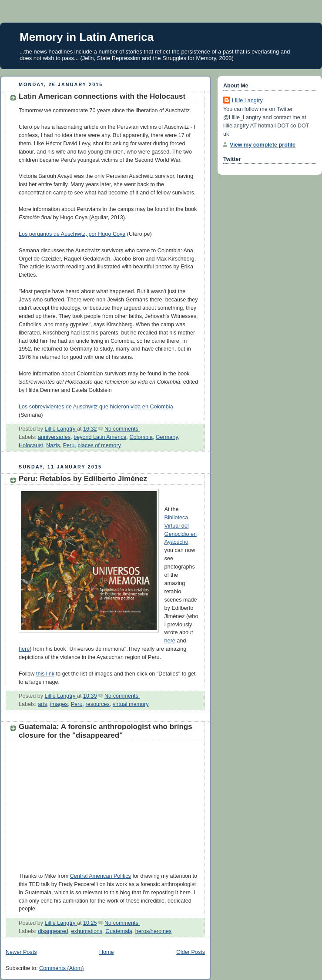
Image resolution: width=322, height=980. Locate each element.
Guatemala (119, 931)
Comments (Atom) (61, 968)
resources (98, 704)
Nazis (53, 445)
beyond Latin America (100, 437)
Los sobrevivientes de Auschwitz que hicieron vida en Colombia (96, 407)
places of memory (99, 445)
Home (107, 952)
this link (45, 674)
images (59, 704)
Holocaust (31, 445)
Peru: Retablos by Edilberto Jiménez (83, 479)
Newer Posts (21, 952)
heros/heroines (153, 931)
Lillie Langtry (247, 100)
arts (42, 704)
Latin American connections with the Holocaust (102, 96)
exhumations (87, 931)
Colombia (141, 437)
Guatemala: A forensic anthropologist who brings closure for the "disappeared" (106, 731)
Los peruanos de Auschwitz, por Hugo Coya (72, 234)
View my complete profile (263, 145)
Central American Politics (101, 876)
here (170, 641)
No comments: (122, 429)
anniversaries (54, 437)
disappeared (53, 931)
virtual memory (131, 704)
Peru (69, 445)
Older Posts (191, 952)
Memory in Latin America (87, 37)
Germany (167, 437)
